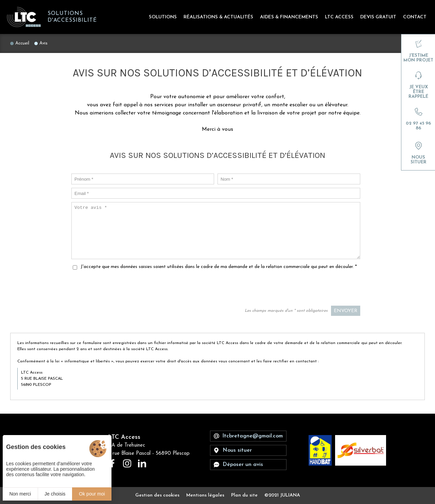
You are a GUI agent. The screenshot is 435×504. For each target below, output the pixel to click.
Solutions (163, 17)
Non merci (20, 494)
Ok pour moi (92, 494)
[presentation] (309, 289)
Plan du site (244, 495)
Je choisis (55, 494)
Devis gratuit (378, 17)
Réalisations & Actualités (218, 17)
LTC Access (339, 17)
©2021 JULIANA (282, 495)
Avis (43, 43)
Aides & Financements (289, 17)
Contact (415, 17)
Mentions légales (205, 495)
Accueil (22, 43)
